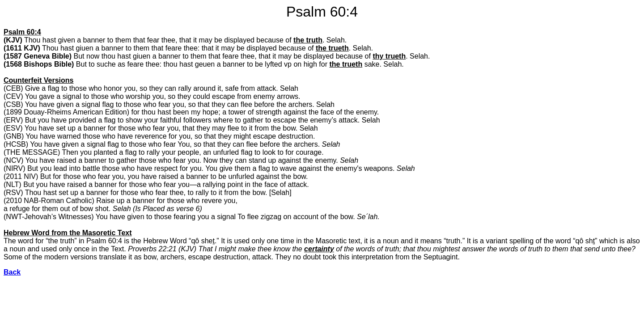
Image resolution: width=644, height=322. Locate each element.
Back (12, 272)
